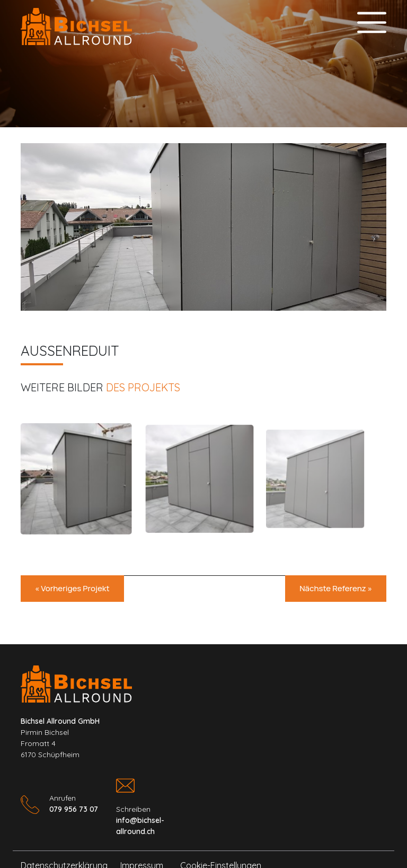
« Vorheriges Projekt (72, 588)
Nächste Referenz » (336, 588)
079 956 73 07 (74, 809)
